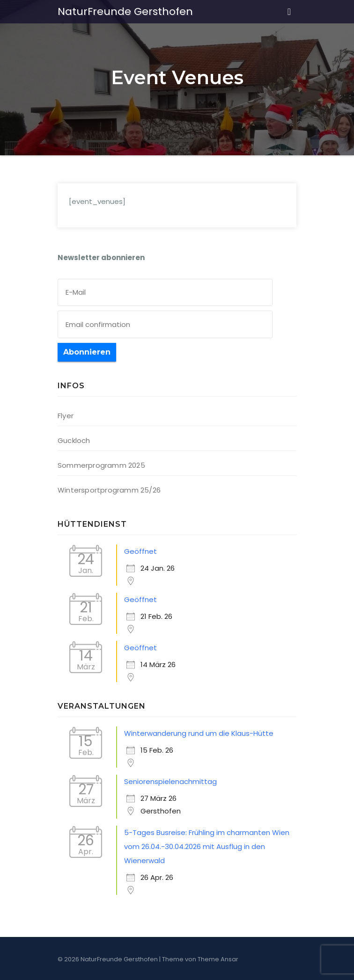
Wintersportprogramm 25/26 (109, 490)
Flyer (66, 416)
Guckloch (74, 440)
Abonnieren (87, 352)
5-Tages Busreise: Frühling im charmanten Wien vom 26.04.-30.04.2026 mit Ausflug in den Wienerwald (207, 846)
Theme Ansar (218, 959)
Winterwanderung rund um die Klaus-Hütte (199, 733)
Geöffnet (140, 551)
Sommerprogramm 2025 (101, 465)
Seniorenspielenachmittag (170, 781)
